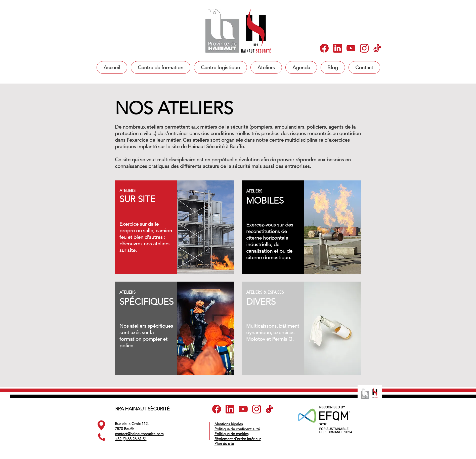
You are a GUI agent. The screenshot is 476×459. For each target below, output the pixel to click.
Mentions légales (229, 424)
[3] (351, 48)
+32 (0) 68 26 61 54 (131, 439)
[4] (364, 48)
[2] (338, 48)
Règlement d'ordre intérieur (238, 439)
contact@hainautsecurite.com (139, 434)
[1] (324, 48)
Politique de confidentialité (237, 429)
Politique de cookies (231, 434)
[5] (378, 48)
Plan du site (224, 444)
